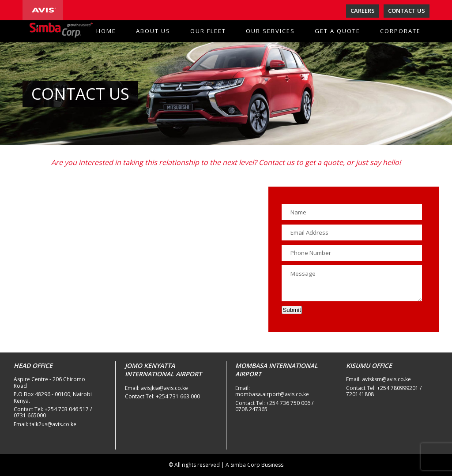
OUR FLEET (208, 31)
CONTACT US (407, 11)
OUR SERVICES (270, 31)
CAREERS (363, 11)
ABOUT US (153, 31)
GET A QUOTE (337, 31)
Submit (292, 310)
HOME (106, 31)
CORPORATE (400, 31)
